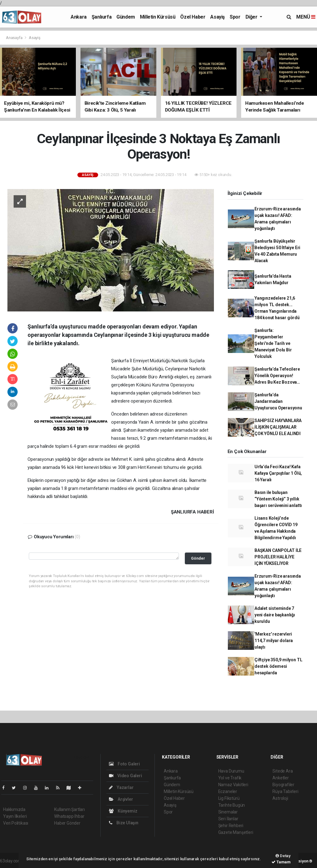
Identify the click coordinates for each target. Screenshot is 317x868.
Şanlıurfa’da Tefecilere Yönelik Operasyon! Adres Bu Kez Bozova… (277, 376)
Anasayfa (15, 38)
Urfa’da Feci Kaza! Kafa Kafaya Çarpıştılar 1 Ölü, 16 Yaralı (278, 473)
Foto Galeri (124, 764)
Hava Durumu (231, 771)
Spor (235, 17)
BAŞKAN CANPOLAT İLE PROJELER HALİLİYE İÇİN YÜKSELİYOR (278, 557)
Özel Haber (193, 17)
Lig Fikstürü (229, 798)
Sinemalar (228, 812)
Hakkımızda (14, 809)
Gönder (198, 558)
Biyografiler (283, 785)
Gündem (126, 17)
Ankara (79, 17)
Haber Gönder (67, 823)
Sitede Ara (282, 771)
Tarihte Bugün (232, 805)
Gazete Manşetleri (236, 832)
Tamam (281, 862)
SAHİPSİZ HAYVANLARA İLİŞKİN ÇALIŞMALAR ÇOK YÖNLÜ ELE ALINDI (278, 427)
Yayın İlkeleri (15, 816)
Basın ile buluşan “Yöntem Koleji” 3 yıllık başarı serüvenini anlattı (278, 499)
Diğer (252, 17)
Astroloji (280, 798)
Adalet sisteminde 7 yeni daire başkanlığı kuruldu (275, 615)
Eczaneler (228, 791)
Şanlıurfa (102, 17)
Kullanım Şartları (69, 809)
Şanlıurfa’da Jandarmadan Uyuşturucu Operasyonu (278, 401)
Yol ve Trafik (230, 778)
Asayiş (217, 17)
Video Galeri (125, 776)
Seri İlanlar (228, 819)
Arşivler (121, 799)
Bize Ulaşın (124, 823)
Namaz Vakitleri (233, 785)
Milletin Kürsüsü (158, 17)
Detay (283, 856)
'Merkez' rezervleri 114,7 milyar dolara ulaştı (274, 641)
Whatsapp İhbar (69, 816)
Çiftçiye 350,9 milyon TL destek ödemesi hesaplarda (278, 666)
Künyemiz (123, 811)
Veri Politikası (16, 823)
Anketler (280, 778)
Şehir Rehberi (231, 826)
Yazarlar (121, 787)
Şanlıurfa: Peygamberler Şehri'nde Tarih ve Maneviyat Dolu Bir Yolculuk (273, 343)
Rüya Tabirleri (285, 791)
